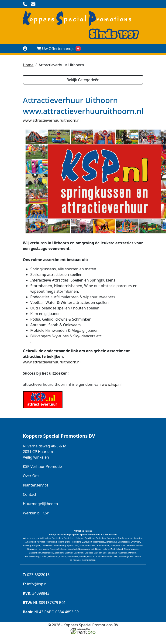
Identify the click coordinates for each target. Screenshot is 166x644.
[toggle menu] (141, 49)
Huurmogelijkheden (40, 504)
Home (28, 65)
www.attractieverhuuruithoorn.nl (52, 120)
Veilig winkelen (36, 457)
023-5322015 (36, 575)
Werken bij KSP (36, 513)
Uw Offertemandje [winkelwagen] (59, 49)
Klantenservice (36, 485)
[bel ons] (25, 4)
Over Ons (31, 476)
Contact (30, 494)
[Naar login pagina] (25, 49)
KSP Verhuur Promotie (42, 466)
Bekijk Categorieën (83, 80)
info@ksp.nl (35, 584)
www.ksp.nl (112, 384)
